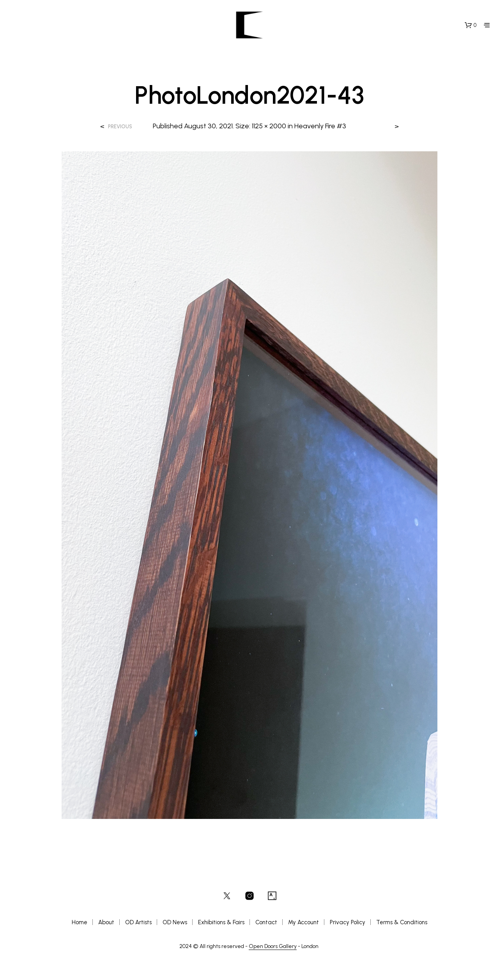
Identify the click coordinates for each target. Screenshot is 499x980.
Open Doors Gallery (273, 946)
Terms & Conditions (402, 922)
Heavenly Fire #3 (320, 126)
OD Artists (138, 922)
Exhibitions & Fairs (221, 922)
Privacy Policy (348, 922)
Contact (266, 922)
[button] (471, 25)
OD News (175, 922)
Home (80, 922)
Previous (120, 127)
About (106, 922)
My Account (303, 922)
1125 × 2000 (269, 126)
